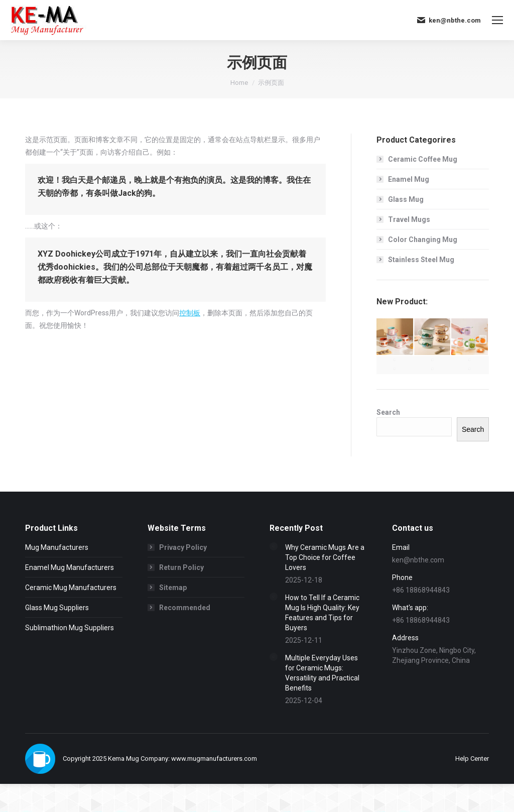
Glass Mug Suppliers (57, 608)
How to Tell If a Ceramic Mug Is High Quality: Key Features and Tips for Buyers (322, 613)
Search (388, 412)
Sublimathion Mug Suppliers (70, 628)
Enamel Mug (409, 179)
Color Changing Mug (423, 240)
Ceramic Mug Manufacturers (71, 588)
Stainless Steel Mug (421, 260)
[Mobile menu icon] (497, 20)
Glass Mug (406, 199)
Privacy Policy (183, 547)
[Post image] (274, 546)
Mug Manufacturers (57, 547)
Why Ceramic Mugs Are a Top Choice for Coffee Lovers (325, 557)
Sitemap (173, 588)
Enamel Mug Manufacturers (70, 567)
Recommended (185, 608)
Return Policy (181, 567)
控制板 (190, 313)
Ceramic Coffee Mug (423, 159)
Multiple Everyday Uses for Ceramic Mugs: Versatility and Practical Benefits (322, 673)
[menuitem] (472, 759)
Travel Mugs (409, 219)
